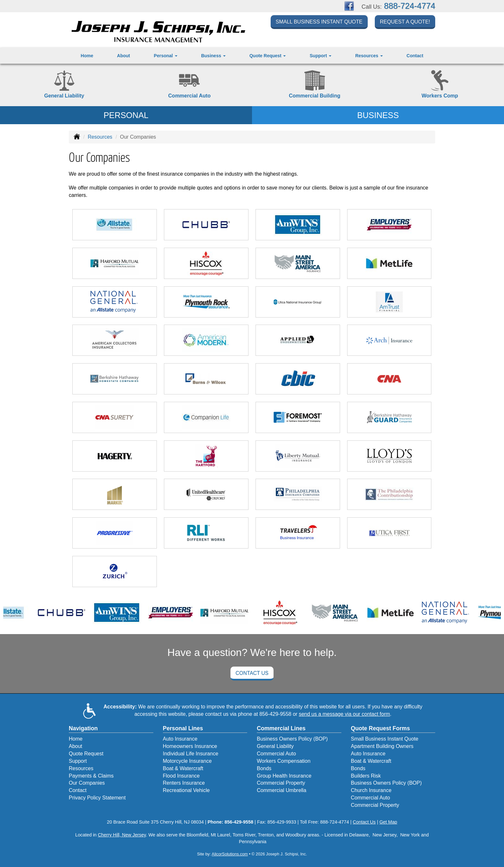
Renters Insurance (184, 783)
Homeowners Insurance (190, 746)
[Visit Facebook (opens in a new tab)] (349, 6)
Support (78, 761)
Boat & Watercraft (183, 768)
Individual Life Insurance (191, 754)
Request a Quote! (405, 23)
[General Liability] (64, 85)
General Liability (275, 746)
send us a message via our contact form (345, 714)
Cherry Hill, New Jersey (122, 835)
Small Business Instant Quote (319, 23)
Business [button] (213, 56)
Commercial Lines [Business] (281, 728)
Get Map (388, 822)
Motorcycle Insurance (187, 761)
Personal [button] (166, 56)
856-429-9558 (275, 714)
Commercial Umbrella (282, 790)
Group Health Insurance (284, 776)
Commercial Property (281, 783)
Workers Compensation (284, 761)
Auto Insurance (180, 739)
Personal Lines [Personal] (183, 728)
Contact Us (252, 673)
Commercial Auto (276, 754)
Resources (100, 137)
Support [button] (321, 56)
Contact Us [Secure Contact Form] (364, 822)
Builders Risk (366, 776)
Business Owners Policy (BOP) (292, 739)
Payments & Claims (91, 776)
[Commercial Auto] (190, 85)
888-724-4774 (410, 6)
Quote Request (86, 754)
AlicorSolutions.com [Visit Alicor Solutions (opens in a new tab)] (230, 854)
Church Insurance (371, 790)
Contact (415, 56)
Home (87, 56)
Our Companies (87, 783)
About (123, 56)
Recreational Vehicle (186, 790)
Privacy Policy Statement (97, 798)
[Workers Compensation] (440, 85)
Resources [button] (369, 56)
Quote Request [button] (268, 56)
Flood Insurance (181, 776)
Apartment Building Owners (382, 746)
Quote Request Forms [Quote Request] (381, 728)
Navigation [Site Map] (83, 728)
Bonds (264, 768)
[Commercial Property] (315, 85)
